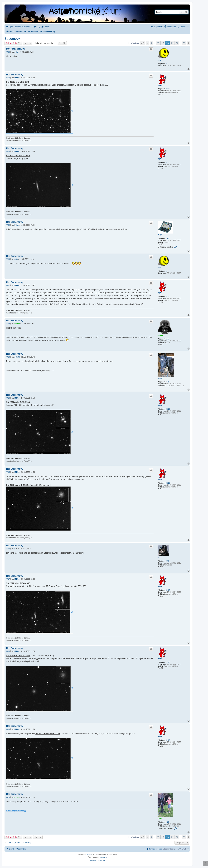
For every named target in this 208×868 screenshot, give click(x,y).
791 (167, 64)
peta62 (160, 378)
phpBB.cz (103, 857)
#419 (8, 729)
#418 (8, 651)
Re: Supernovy (16, 49)
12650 (168, 238)
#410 (8, 259)
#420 (8, 797)
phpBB (89, 855)
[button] (142, 43)
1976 (167, 561)
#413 (8, 357)
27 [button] (163, 43)
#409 (8, 225)
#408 (8, 151)
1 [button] (151, 43)
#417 (8, 579)
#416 (8, 549)
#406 (8, 52)
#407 (8, 78)
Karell (160, 819)
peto (159, 60)
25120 (168, 89)
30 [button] (177, 43)
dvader (160, 335)
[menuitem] (27, 27)
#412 (8, 324)
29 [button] (172, 43)
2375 (167, 382)
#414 (8, 398)
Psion (160, 235)
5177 (167, 339)
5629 (167, 822)
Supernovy (12, 39)
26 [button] (158, 43)
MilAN (160, 85)
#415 (8, 472)
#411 (8, 285)
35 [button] (184, 43)
